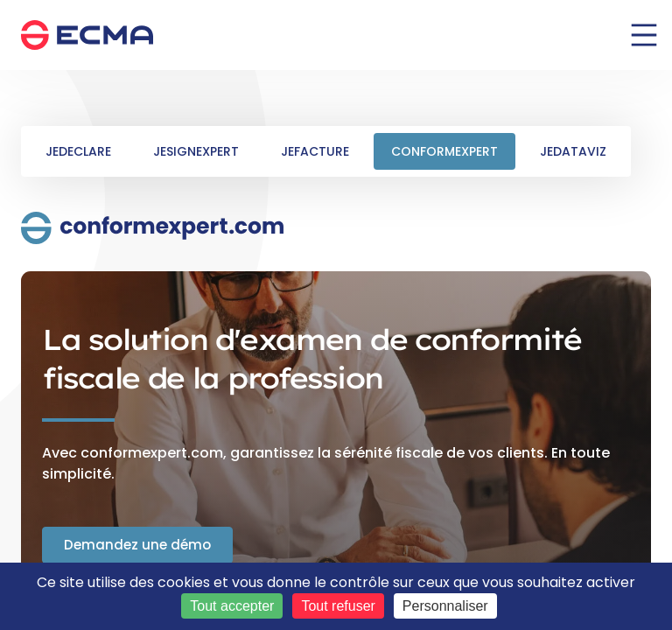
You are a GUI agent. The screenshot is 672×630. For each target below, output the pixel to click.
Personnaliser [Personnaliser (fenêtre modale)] (445, 606)
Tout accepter (232, 606)
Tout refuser (338, 606)
